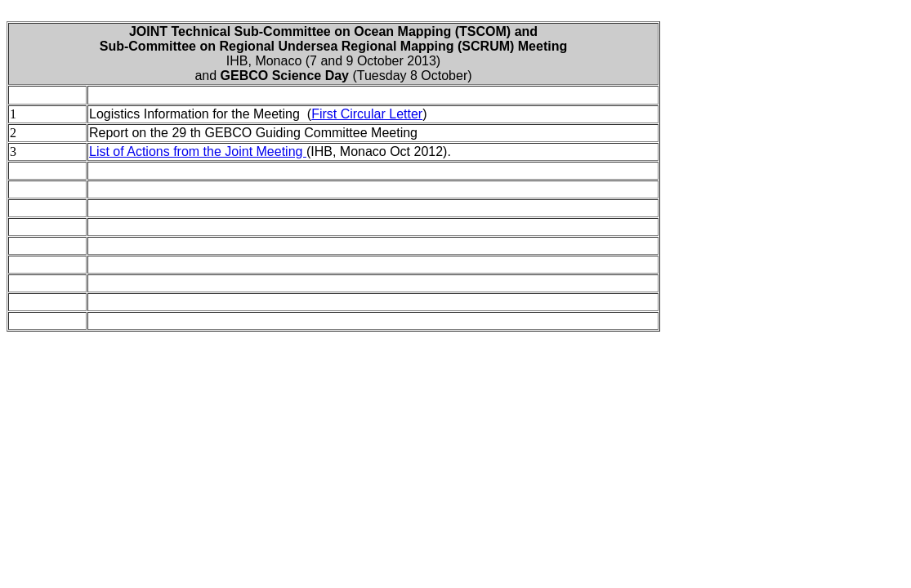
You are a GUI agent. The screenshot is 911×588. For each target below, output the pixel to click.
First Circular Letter (367, 114)
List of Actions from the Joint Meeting (198, 151)
